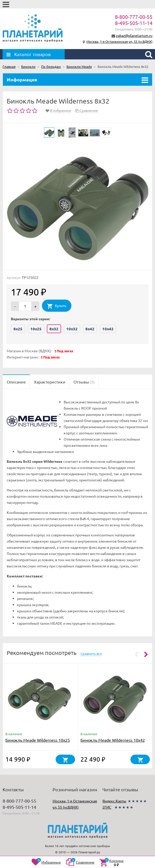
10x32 (72, 329)
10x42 (108, 329)
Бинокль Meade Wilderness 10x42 (113, 740)
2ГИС (107, 807)
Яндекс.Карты (114, 801)
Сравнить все (91, 654)
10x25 (36, 329)
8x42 (90, 329)
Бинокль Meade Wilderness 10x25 (38, 740)
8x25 (18, 329)
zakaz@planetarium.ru (134, 35)
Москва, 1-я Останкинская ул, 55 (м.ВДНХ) (119, 41)
